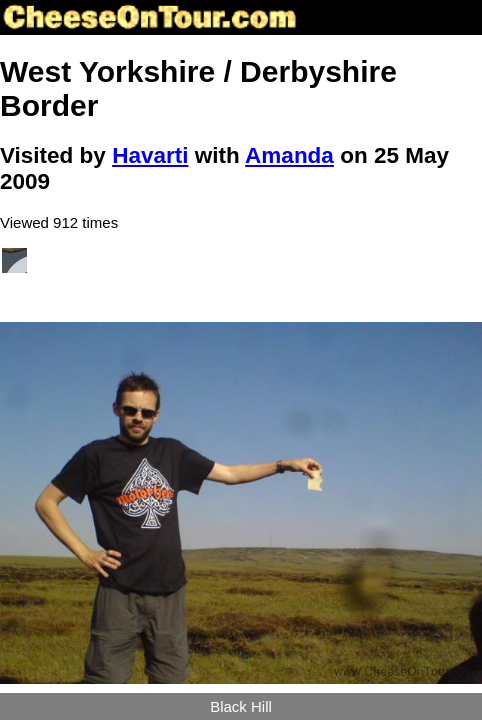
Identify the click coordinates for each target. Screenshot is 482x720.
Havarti (150, 155)
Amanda (289, 155)
